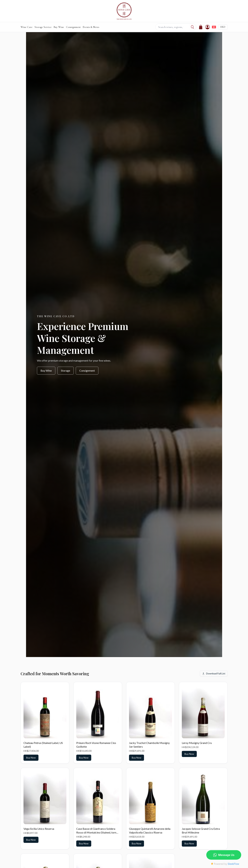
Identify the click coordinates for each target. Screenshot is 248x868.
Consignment (73, 27)
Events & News (91, 27)
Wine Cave (27, 27)
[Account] (207, 27)
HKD (223, 27)
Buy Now (31, 758)
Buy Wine (59, 27)
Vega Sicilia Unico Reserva (39, 829)
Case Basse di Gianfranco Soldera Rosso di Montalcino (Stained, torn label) (96, 832)
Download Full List (214, 673)
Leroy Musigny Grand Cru (197, 743)
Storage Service (43, 27)
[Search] (192, 27)
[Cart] (201, 27)
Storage (66, 371)
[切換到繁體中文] (214, 27)
